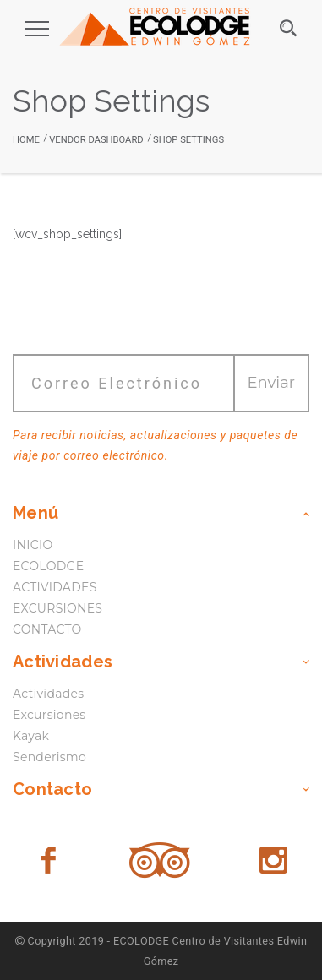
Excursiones (49, 715)
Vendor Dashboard (96, 140)
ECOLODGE (48, 566)
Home (26, 140)
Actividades (48, 694)
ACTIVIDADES (55, 587)
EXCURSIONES (57, 608)
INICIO (33, 545)
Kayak (31, 736)
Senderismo (49, 757)
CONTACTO (47, 629)
